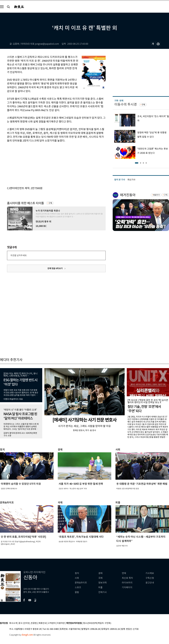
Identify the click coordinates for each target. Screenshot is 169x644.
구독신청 (150, 578)
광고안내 (150, 583)
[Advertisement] (49, 164)
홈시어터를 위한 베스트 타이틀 (25, 203)
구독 (50, 203)
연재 (124, 573)
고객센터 (52, 623)
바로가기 (156, 195)
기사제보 (150, 573)
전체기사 (103, 592)
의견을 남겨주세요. (19, 255)
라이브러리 (127, 583)
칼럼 (77, 592)
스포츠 (78, 587)
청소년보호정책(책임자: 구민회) (97, 623)
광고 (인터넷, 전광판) (28, 623)
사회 (77, 578)
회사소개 (13, 623)
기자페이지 (127, 587)
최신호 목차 (127, 578)
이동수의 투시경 (126, 104)
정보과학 (103, 583)
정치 (77, 573)
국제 (100, 578)
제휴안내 (43, 623)
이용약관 (61, 623)
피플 (100, 587)
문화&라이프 (81, 583)
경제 (100, 573)
